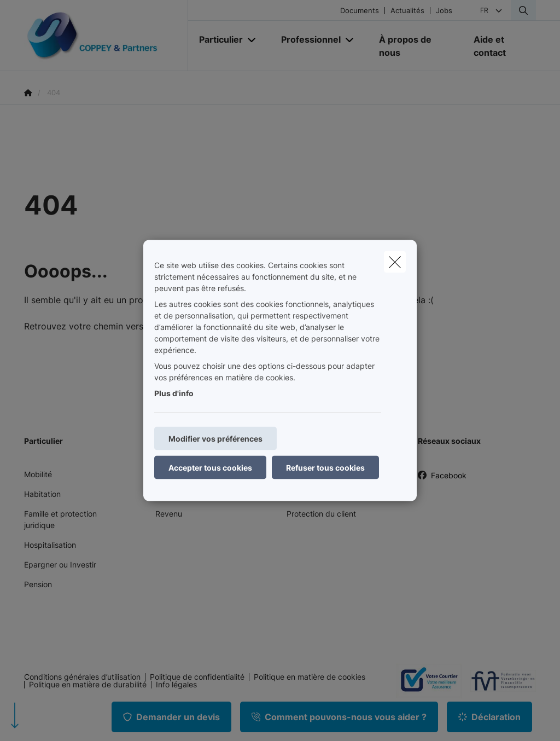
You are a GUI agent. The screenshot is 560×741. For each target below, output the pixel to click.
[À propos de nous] (415, 46)
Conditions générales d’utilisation (82, 677)
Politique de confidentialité (197, 677)
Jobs (444, 11)
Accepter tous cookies (210, 468)
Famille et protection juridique (60, 519)
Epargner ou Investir (60, 565)
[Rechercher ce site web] (523, 10)
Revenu (169, 514)
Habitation (42, 494)
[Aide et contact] (499, 46)
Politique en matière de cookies (310, 677)
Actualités (407, 11)
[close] (395, 262)
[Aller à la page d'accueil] (106, 36)
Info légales (176, 685)
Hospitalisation (50, 545)
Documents (360, 11)
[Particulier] (217, 39)
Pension (38, 584)
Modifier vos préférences (215, 439)
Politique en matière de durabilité (88, 685)
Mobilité (38, 474)
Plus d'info (174, 393)
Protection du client (321, 514)
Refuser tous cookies (325, 468)
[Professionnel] (307, 39)
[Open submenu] (252, 40)
